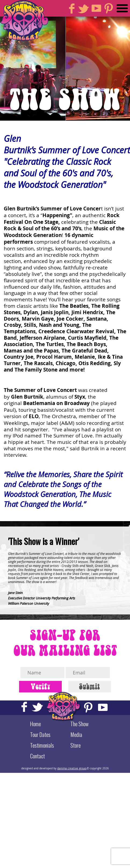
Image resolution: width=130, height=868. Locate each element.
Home (35, 724)
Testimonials (42, 745)
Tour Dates (40, 735)
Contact (37, 756)
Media (76, 735)
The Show (80, 724)
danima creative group (72, 768)
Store (75, 745)
